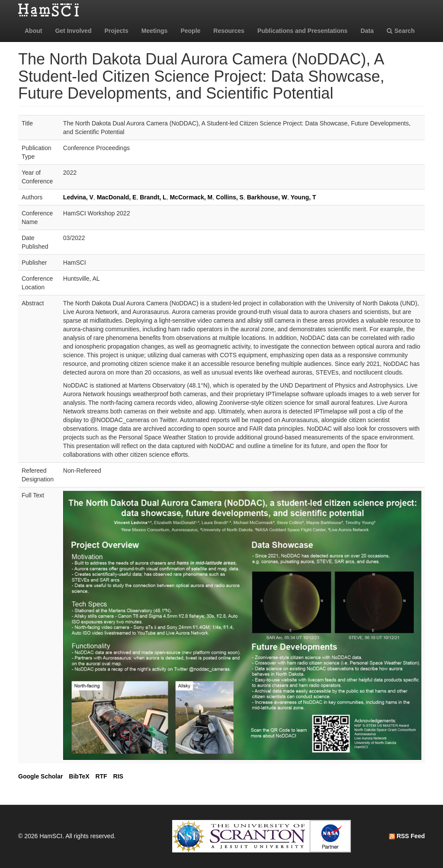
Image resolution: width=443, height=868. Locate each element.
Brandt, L (153, 197)
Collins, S (230, 197)
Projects (116, 31)
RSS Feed (407, 836)
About (33, 31)
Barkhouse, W (267, 197)
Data (367, 31)
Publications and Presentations (303, 31)
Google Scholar (40, 776)
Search (401, 31)
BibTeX (79, 776)
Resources (229, 31)
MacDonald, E (117, 197)
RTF (101, 776)
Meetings (155, 31)
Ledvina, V (78, 197)
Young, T (303, 197)
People (190, 31)
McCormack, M (191, 197)
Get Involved (73, 31)
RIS (118, 776)
